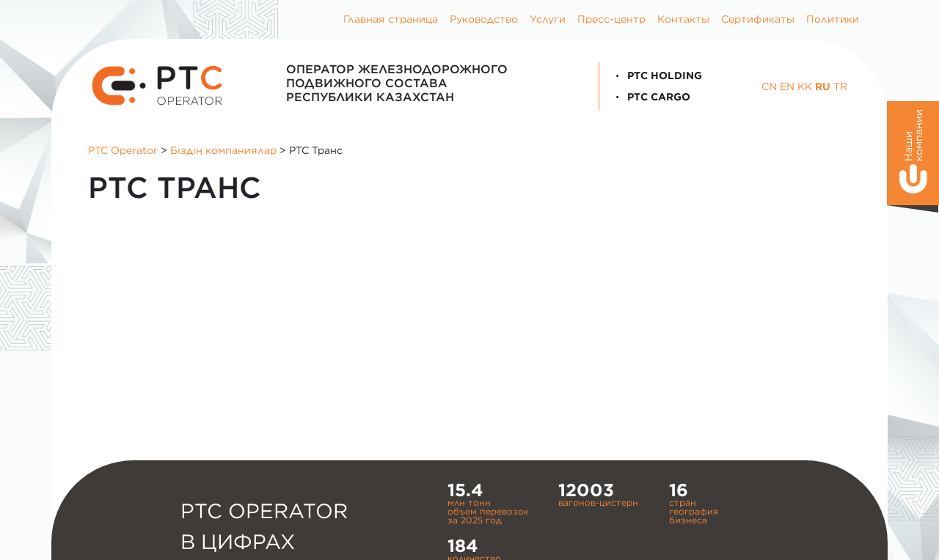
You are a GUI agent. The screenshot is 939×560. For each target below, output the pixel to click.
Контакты (683, 19)
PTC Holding (657, 75)
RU (823, 86)
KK (805, 86)
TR (840, 86)
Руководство (484, 19)
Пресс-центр (611, 19)
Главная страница (391, 19)
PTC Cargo (651, 97)
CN (769, 86)
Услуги (548, 19)
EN (787, 86)
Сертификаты (758, 19)
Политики (833, 19)
